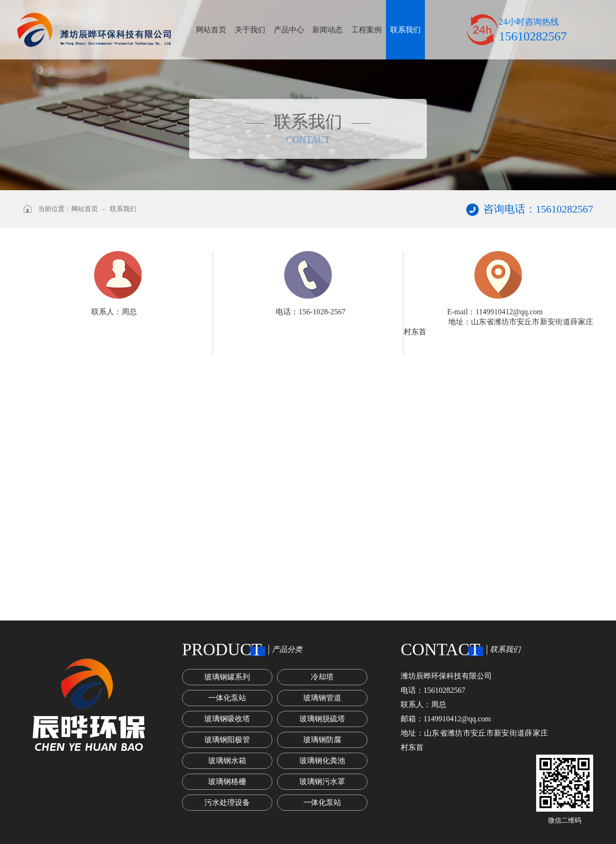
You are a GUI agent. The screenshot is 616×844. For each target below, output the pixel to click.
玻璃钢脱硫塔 (322, 719)
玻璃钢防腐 (322, 740)
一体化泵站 (227, 698)
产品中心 (289, 30)
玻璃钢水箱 (227, 761)
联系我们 (405, 30)
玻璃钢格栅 (227, 781)
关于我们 (250, 30)
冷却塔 (322, 677)
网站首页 (211, 30)
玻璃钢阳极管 (227, 740)
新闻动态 (327, 30)
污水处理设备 (227, 802)
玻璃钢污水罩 (322, 781)
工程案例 (366, 30)
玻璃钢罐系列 (227, 677)
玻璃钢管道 (322, 698)
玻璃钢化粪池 (322, 761)
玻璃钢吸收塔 (227, 719)
